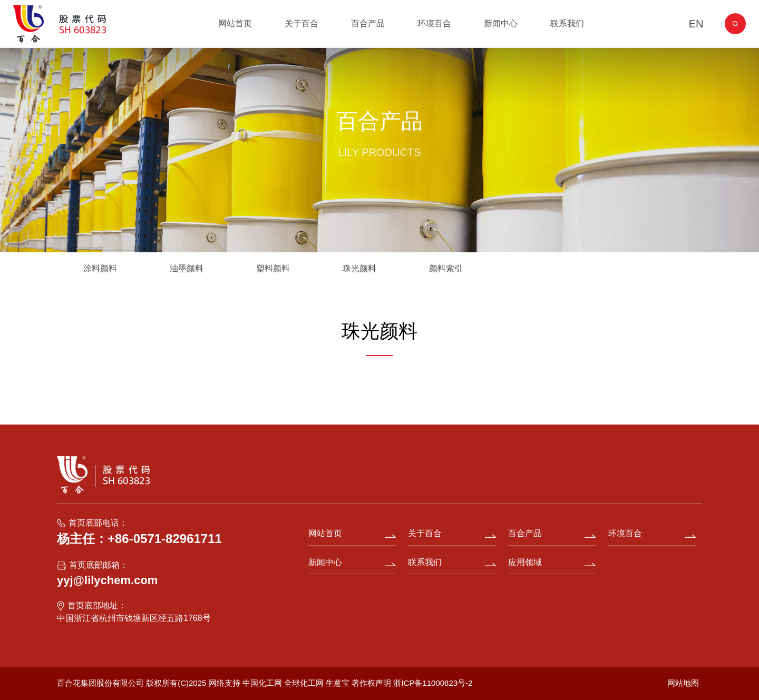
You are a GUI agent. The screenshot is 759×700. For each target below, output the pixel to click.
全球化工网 (304, 683)
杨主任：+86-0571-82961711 (139, 539)
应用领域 (525, 562)
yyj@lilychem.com (107, 580)
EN (696, 24)
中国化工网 (262, 683)
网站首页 (235, 23)
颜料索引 (446, 268)
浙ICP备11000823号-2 (433, 683)
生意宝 (338, 683)
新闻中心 (501, 23)
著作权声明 (372, 683)
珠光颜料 (359, 268)
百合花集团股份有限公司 (100, 683)
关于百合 (301, 23)
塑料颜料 (273, 268)
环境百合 (434, 23)
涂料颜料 (100, 268)
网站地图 (683, 683)
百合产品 (368, 23)
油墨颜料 (187, 268)
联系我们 (567, 23)
